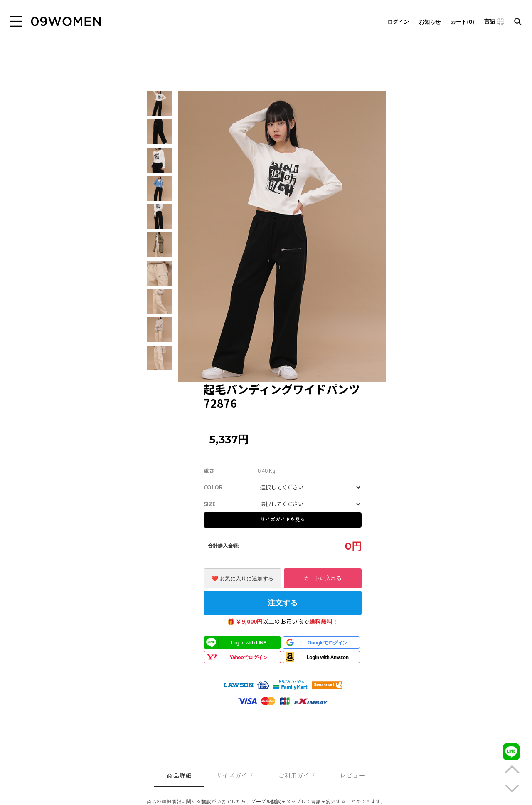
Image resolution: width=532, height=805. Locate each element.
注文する (283, 603)
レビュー (352, 776)
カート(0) (462, 22)
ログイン (398, 22)
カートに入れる (323, 578)
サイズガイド (235, 776)
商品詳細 (179, 776)
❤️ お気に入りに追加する (243, 579)
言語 (494, 21)
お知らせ (430, 22)
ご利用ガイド (297, 776)
